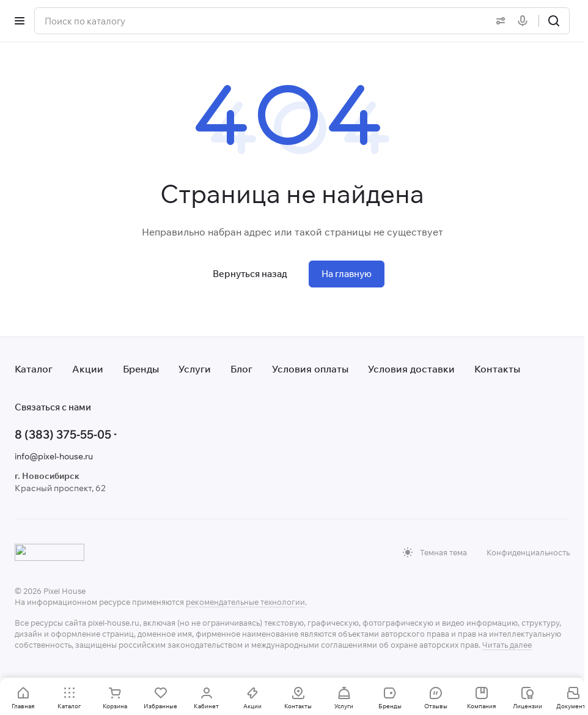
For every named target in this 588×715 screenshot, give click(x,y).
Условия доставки (411, 369)
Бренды (141, 369)
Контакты (497, 369)
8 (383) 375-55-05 (63, 434)
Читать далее (507, 645)
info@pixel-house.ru (54, 456)
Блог (241, 369)
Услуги (195, 369)
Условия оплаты (310, 369)
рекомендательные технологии (245, 602)
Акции (88, 369)
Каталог (34, 369)
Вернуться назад (250, 274)
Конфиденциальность (528, 552)
